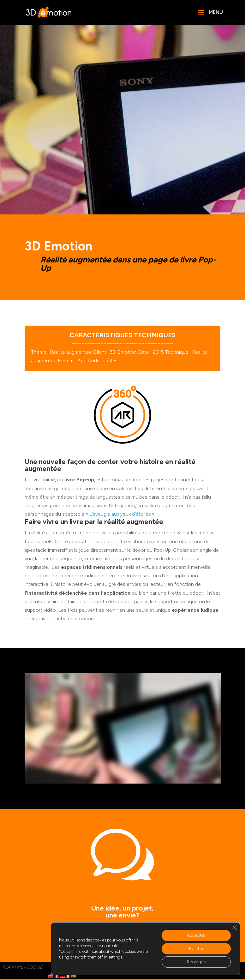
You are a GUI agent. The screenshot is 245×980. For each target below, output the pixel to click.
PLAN (8, 967)
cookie (34, 967)
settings (115, 957)
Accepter (196, 935)
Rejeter (196, 949)
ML (20, 967)
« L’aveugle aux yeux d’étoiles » (120, 514)
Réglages (196, 962)
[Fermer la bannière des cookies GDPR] (235, 928)
